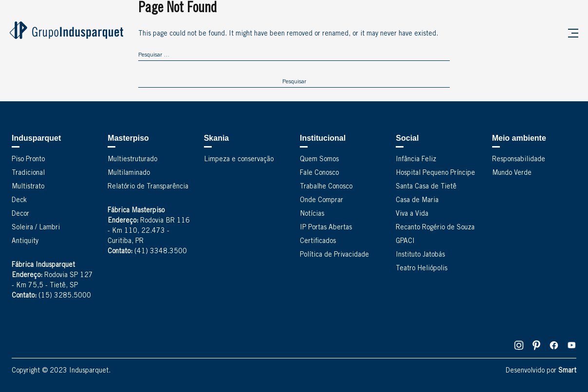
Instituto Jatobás (420, 255)
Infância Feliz (416, 160)
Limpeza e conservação (239, 160)
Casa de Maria (417, 201)
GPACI (405, 242)
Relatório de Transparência (148, 187)
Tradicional (28, 173)
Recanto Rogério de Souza (435, 228)
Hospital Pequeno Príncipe (435, 173)
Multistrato (28, 187)
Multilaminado (129, 173)
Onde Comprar (322, 201)
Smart (567, 371)
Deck (19, 201)
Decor (20, 214)
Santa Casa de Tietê (426, 187)
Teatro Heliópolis (422, 269)
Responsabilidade (519, 160)
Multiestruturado (132, 160)
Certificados (318, 242)
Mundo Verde (512, 173)
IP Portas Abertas (326, 228)
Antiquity (25, 242)
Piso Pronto (28, 160)
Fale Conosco (319, 173)
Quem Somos (319, 160)
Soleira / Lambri (36, 228)
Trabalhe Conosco (326, 187)
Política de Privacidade (334, 255)
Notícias (312, 214)
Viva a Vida (412, 214)
